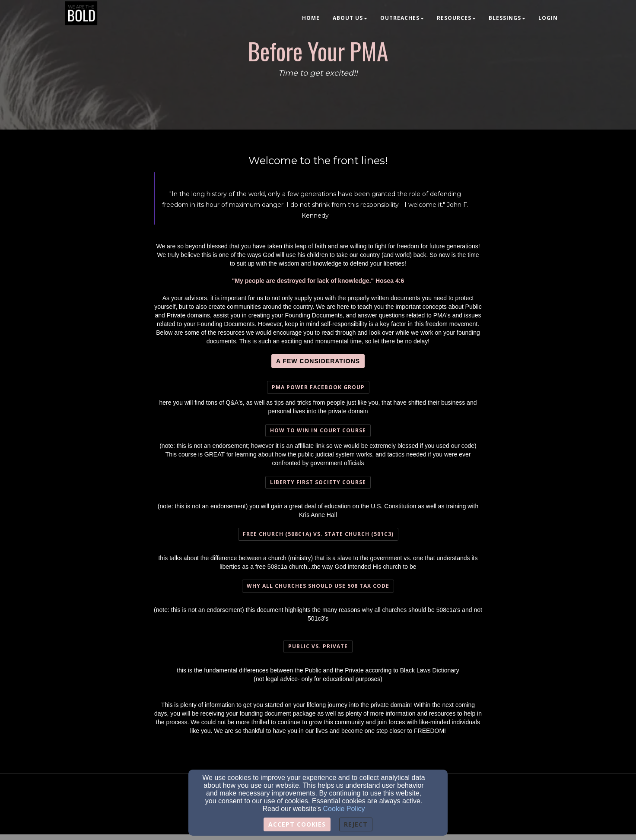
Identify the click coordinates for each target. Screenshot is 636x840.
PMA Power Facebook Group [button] (318, 387)
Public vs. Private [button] (318, 646)
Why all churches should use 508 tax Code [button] (318, 586)
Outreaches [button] (402, 18)
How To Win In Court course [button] (318, 430)
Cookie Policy (344, 809)
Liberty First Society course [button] (318, 482)
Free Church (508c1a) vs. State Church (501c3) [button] (318, 534)
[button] (318, 361)
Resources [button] (456, 18)
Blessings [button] (507, 18)
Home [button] (311, 18)
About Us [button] (350, 18)
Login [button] (548, 18)
